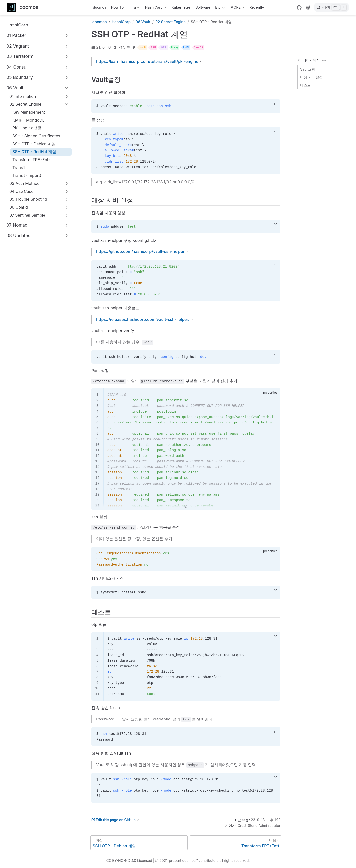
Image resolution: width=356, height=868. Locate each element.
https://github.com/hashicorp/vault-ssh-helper (140, 251)
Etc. (220, 8)
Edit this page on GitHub (114, 820)
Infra (133, 8)
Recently (257, 7)
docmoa (100, 7)
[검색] (332, 7)
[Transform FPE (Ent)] (235, 843)
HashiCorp (155, 8)
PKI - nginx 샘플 (27, 128)
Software (203, 7)
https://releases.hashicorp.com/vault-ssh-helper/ (143, 319)
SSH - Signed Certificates (36, 136)
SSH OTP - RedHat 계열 (34, 152)
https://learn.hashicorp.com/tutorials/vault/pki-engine (147, 61)
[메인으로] (23, 8)
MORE (236, 8)
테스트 (305, 85)
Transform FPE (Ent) (31, 160)
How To (118, 7)
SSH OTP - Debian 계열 (34, 144)
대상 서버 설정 (311, 77)
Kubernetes (181, 7)
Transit (19, 168)
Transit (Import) (27, 175)
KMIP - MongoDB (29, 120)
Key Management (29, 112)
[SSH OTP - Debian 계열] (139, 843)
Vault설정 (308, 69)
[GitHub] (299, 8)
